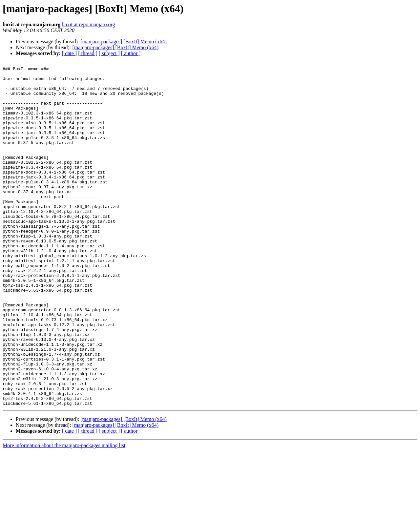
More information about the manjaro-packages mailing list (64, 513)
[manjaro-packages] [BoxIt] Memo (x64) (124, 42)
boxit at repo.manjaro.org (88, 24)
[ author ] (131, 53)
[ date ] (69, 53)
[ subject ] (109, 53)
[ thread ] (88, 53)
